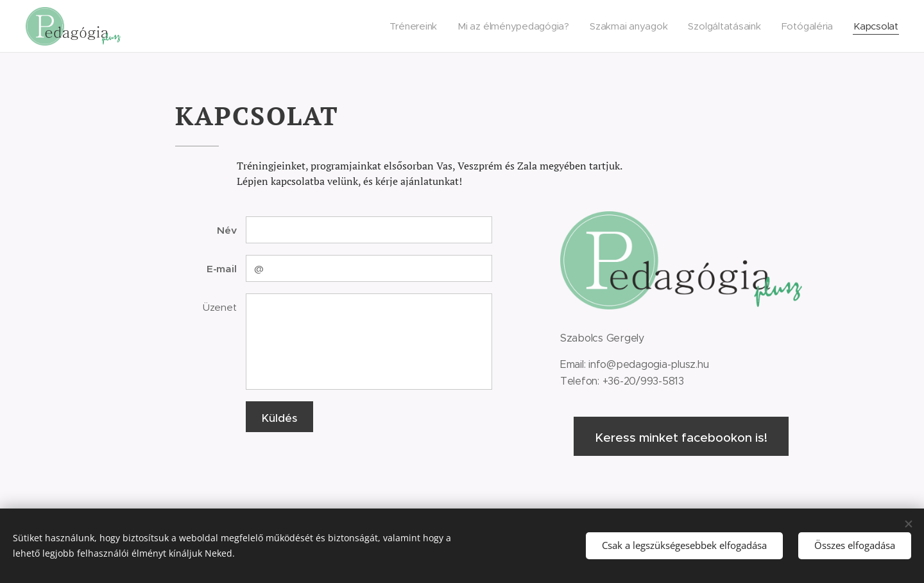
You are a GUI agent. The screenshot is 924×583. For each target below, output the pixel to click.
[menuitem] (414, 26)
